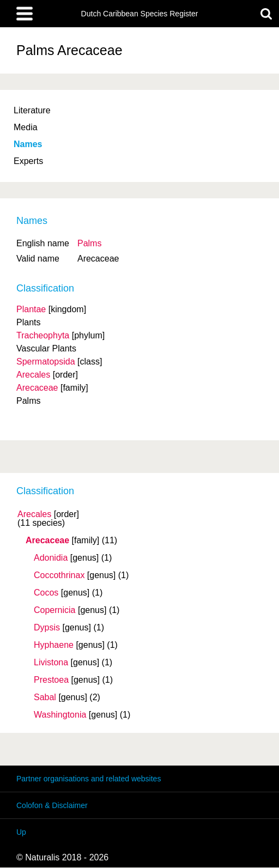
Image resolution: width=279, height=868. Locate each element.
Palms (89, 243)
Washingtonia (60, 715)
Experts (28, 161)
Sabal (45, 697)
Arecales (34, 514)
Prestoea (51, 680)
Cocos (46, 593)
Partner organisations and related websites (89, 779)
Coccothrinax (59, 575)
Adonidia (51, 558)
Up (21, 832)
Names (28, 144)
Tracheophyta (43, 335)
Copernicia (54, 610)
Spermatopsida (46, 362)
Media (26, 127)
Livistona (51, 663)
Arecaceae (47, 541)
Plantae (31, 309)
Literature (32, 110)
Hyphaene (54, 645)
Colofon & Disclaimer (52, 805)
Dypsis (47, 628)
